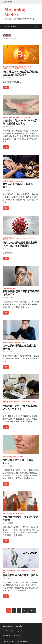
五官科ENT (6, 288)
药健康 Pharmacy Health (17, 181)
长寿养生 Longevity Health (18, 343)
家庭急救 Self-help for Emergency (20, 117)
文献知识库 (18, 67)
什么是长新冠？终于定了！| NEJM (21, 575)
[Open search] (36, 27)
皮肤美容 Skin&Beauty (16, 457)
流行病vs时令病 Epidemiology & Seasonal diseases (17, 68)
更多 (5, 87)
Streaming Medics (15, 12)
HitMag (25, 641)
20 (25, 610)
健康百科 (11, 67)
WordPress (15, 641)
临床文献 (5, 67)
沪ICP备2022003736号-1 (12, 635)
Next (32, 610)
